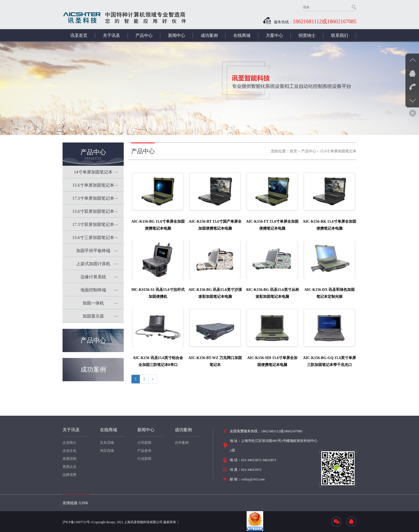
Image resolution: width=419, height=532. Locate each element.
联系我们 (340, 35)
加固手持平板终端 (93, 251)
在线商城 (242, 35)
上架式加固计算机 (93, 264)
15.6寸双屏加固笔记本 (93, 211)
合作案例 (182, 443)
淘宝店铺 (107, 451)
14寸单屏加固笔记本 (93, 172)
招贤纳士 (307, 35)
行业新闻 (144, 459)
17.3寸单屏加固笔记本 (93, 198)
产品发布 (144, 451)
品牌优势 (69, 475)
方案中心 (274, 35)
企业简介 (69, 443)
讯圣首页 (79, 35)
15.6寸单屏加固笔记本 (93, 185)
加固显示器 (93, 316)
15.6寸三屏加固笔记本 (93, 238)
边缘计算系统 (93, 277)
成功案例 (209, 35)
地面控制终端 (93, 290)
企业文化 (69, 451)
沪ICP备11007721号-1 (77, 522)
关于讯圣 (111, 35)
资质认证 (69, 467)
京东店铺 (107, 443)
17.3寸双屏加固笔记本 (93, 224)
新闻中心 (177, 35)
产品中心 (144, 35)
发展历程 (69, 459)
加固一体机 (93, 303)
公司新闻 (144, 443)
